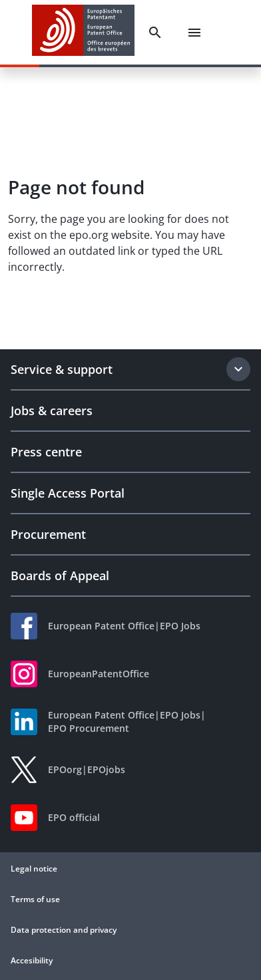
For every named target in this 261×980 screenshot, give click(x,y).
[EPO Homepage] (83, 32)
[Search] (155, 33)
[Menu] (194, 33)
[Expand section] (238, 369)
